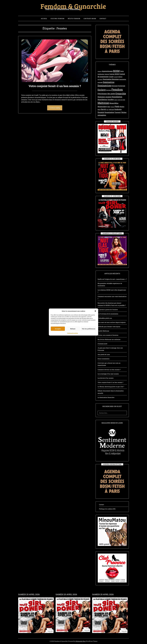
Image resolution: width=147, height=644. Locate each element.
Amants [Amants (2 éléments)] (99, 71)
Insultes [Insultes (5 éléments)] (111, 100)
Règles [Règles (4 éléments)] (122, 107)
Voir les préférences (89, 340)
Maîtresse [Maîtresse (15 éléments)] (103, 103)
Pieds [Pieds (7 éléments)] (117, 106)
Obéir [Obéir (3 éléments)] (109, 107)
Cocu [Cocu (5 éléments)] (122, 71)
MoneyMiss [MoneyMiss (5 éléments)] (114, 103)
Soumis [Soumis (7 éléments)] (101, 112)
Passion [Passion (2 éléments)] (112, 107)
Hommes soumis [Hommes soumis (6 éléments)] (104, 97)
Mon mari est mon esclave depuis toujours (112, 322)
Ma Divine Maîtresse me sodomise (109, 339)
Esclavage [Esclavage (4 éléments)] (122, 86)
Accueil (44, 19)
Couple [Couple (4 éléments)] (111, 77)
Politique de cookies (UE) (107, 509)
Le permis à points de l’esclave (108, 310)
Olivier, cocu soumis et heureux (108, 335)
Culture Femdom (57, 19)
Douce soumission (104, 359)
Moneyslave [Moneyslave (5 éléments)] (102, 107)
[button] (95, 322)
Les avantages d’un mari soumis (108, 374)
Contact (103, 19)
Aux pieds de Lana (104, 354)
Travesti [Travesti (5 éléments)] (118, 112)
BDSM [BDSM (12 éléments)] (116, 71)
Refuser (73, 340)
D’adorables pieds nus (105, 318)
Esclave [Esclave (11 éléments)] (102, 90)
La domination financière (106, 397)
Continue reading (55, 108)
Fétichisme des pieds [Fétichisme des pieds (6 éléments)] (106, 94)
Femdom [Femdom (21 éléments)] (117, 89)
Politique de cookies (73, 344)
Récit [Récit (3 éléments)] (99, 110)
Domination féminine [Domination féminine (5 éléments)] (111, 79)
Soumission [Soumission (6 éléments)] (109, 112)
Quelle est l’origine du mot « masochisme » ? (112, 279)
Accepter (58, 340)
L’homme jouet (102, 344)
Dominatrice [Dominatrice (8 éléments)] (109, 82)
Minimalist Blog (81, 641)
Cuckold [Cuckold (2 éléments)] (116, 77)
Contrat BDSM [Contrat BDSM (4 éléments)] (114, 74)
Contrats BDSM (90, 19)
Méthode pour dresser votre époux (109, 327)
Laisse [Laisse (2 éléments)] (116, 100)
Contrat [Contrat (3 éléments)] (107, 74)
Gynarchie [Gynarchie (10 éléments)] (121, 93)
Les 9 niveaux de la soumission (108, 314)
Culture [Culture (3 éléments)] (120, 77)
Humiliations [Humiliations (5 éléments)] (102, 100)
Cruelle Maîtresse (103, 331)
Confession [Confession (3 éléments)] (101, 74)
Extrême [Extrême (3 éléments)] (109, 90)
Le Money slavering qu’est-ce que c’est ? (111, 387)
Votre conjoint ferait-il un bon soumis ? (55, 86)
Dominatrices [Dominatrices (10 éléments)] (104, 85)
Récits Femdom (74, 19)
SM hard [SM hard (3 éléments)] (112, 110)
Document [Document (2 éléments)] (100, 79)
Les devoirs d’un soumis (106, 378)
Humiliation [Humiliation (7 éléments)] (117, 97)
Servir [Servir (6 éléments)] (103, 109)
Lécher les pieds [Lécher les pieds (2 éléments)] (121, 100)
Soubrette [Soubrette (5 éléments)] (118, 109)
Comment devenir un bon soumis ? (109, 370)
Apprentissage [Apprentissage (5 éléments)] (107, 71)
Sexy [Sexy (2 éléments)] (108, 110)
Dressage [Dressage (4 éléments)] (115, 86)
